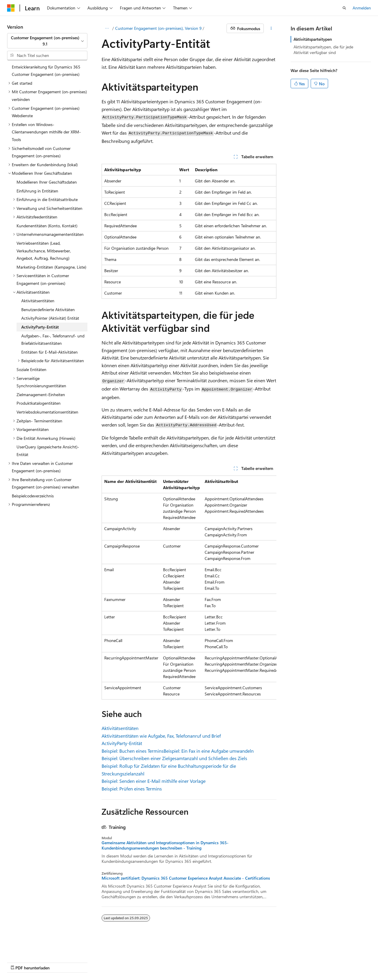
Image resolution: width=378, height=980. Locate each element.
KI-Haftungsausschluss (28, 962)
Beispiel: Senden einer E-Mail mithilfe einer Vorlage (154, 781)
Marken (261, 962)
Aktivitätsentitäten (120, 728)
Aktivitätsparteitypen (313, 39)
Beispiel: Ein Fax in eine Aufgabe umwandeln (209, 751)
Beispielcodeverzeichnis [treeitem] (33, 496)
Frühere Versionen (72, 962)
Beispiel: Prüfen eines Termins (132, 789)
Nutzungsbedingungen (194, 962)
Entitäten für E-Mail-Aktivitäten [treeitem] (49, 352)
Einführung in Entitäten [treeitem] (37, 191)
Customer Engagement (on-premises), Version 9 (158, 28)
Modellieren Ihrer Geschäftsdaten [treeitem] (47, 182)
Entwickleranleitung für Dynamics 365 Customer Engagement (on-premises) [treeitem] (46, 71)
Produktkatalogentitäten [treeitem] (39, 403)
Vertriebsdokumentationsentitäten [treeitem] (47, 412)
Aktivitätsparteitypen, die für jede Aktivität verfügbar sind (323, 49)
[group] (189, 588)
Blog (99, 962)
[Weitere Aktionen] (271, 28)
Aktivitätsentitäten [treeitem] (38, 301)
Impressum (232, 962)
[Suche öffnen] (344, 8)
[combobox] (47, 41)
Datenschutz (151, 962)
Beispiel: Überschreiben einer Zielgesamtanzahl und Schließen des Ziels (174, 758)
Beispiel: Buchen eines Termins (133, 751)
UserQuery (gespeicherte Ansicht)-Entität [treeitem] (48, 451)
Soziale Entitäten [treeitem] (31, 369)
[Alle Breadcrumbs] (107, 28)
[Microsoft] (11, 8)
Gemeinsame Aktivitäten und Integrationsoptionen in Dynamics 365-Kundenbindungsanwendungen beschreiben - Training (165, 845)
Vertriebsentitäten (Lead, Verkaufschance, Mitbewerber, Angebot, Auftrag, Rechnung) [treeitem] (44, 251)
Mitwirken (124, 962)
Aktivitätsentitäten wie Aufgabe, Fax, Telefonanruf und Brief (161, 736)
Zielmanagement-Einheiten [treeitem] (41, 395)
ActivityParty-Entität (122, 743)
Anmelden (362, 8)
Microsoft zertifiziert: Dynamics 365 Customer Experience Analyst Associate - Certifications (186, 878)
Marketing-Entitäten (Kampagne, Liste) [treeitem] (51, 267)
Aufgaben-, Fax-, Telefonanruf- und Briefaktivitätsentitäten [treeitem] (53, 340)
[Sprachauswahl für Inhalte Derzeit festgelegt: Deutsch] (21, 948)
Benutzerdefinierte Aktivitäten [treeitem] (48, 309)
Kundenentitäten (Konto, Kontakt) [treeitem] (47, 226)
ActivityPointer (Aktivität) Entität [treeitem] (50, 318)
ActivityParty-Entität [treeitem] (40, 327)
